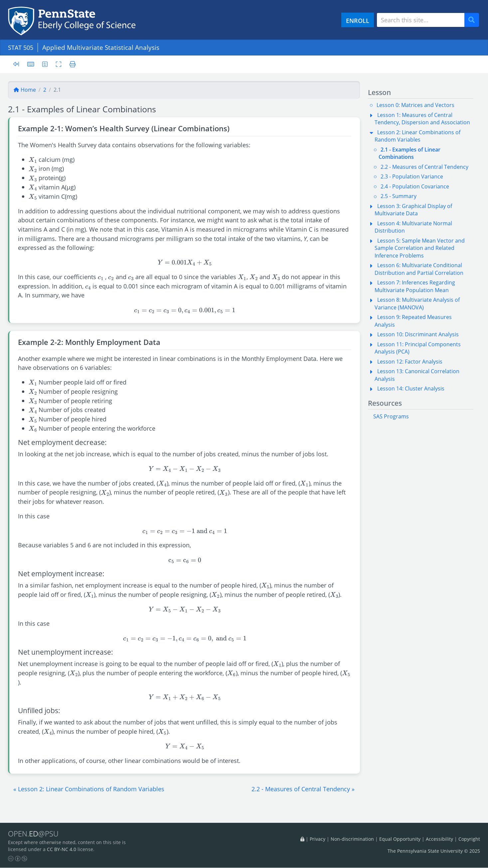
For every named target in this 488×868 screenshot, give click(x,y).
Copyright (469, 839)
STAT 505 (22, 47)
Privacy (318, 839)
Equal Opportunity (400, 839)
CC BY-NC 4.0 (62, 850)
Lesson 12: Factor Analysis (410, 362)
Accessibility (439, 839)
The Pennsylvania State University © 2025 (434, 851)
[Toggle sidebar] (18, 64)
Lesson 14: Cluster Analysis (411, 388)
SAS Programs (391, 416)
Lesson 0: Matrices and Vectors (415, 105)
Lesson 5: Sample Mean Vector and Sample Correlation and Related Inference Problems (420, 248)
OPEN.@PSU (34, 834)
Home (25, 90)
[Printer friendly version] (72, 64)
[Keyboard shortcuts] (31, 64)
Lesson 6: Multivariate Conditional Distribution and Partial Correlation (419, 269)
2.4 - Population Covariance (415, 186)
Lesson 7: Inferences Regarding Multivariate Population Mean (415, 286)
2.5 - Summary (399, 196)
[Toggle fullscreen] (59, 64)
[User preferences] (45, 64)
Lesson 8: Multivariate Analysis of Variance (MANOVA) (417, 303)
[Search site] (421, 20)
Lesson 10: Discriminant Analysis (418, 334)
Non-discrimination (352, 839)
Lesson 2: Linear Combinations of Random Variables (417, 136)
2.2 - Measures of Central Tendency (424, 167)
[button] (89, 789)
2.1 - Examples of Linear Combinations (409, 153)
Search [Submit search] (474, 20)
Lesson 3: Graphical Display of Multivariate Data (413, 210)
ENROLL (358, 20)
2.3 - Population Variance (412, 176)
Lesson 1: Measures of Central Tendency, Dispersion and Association (422, 119)
